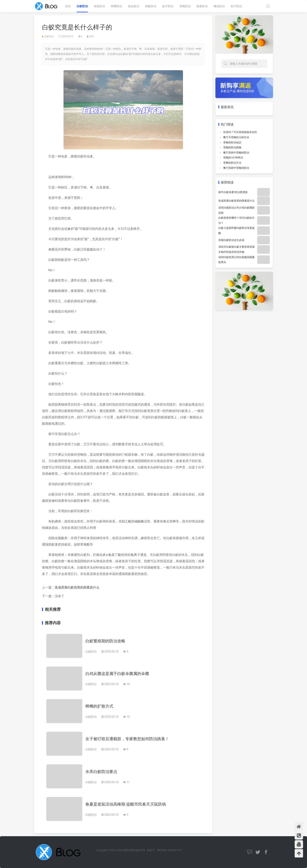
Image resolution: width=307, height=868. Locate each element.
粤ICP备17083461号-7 (170, 850)
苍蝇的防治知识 (232, 142)
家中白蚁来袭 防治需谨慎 (233, 192)
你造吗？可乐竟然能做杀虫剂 (240, 132)
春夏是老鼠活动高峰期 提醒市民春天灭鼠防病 (126, 804)
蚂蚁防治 (151, 6)
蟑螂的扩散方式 (99, 706)
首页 (68, 6)
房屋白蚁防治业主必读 (231, 240)
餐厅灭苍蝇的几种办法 (236, 137)
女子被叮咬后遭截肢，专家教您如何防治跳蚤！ (127, 739)
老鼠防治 (99, 6)
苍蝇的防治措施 (232, 147)
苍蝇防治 (185, 6)
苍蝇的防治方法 (232, 163)
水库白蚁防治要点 (101, 772)
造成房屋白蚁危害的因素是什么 (77, 587)
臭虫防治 (134, 6)
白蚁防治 (82, 6)
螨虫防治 (219, 6)
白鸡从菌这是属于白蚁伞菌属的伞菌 (117, 674)
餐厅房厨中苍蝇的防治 (236, 153)
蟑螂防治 (116, 6)
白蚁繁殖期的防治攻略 (105, 641)
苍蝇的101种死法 (233, 158)
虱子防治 (236, 6)
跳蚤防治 (202, 6)
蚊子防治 (168, 6)
